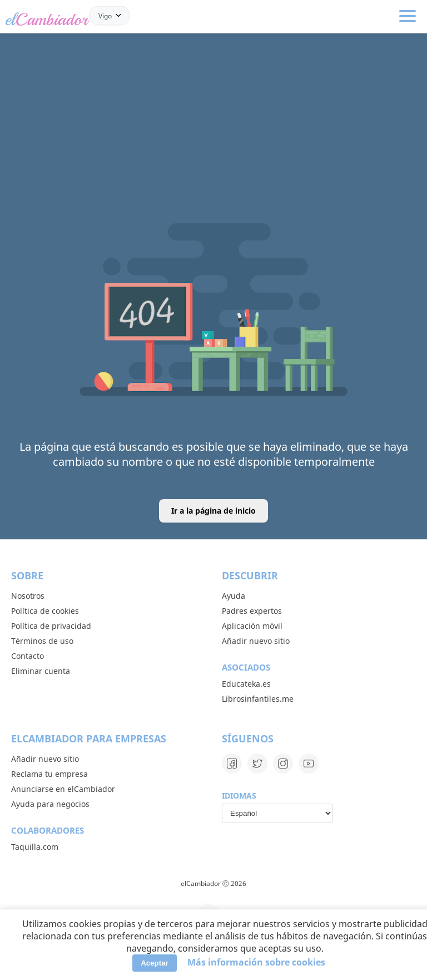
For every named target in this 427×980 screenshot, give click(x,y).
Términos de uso (42, 641)
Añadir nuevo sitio (256, 641)
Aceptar (155, 963)
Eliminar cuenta (41, 671)
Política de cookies (45, 611)
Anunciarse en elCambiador (63, 789)
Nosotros (28, 596)
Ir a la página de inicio (213, 511)
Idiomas (239, 796)
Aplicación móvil (252, 626)
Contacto (28, 656)
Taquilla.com (35, 847)
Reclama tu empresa (49, 774)
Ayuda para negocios (50, 804)
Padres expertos (252, 611)
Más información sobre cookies (256, 962)
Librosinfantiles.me (258, 699)
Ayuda (234, 596)
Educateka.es (246, 684)
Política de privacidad (51, 626)
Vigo (105, 15)
